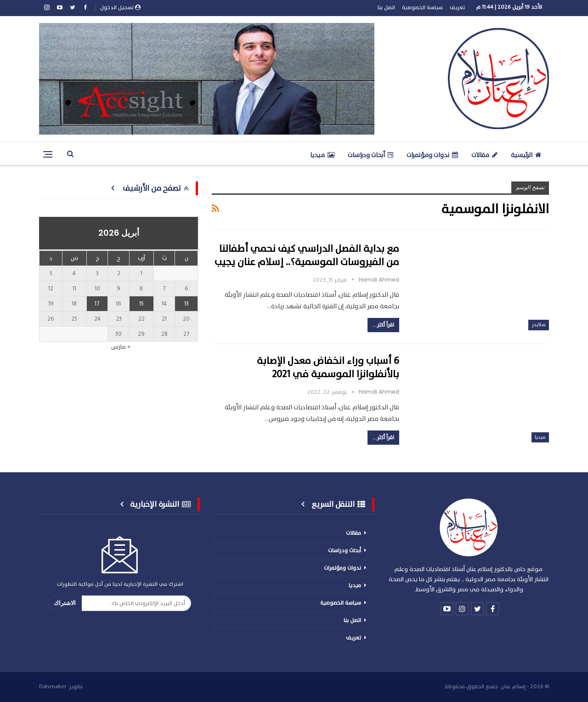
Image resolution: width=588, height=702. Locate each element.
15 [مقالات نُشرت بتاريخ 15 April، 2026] (141, 304)
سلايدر (539, 325)
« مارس (121, 347)
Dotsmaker (53, 686)
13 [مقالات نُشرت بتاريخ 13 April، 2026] (187, 304)
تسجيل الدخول (120, 7)
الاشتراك (65, 603)
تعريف (457, 7)
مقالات (484, 155)
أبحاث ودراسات (370, 155)
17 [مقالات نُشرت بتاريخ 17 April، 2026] (97, 304)
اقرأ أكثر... (383, 325)
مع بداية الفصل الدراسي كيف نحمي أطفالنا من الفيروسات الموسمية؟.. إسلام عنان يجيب (307, 255)
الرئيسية (526, 155)
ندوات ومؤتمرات (432, 155)
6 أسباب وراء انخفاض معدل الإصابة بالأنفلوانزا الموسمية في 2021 (328, 368)
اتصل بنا (386, 7)
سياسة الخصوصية (422, 7)
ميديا (322, 155)
